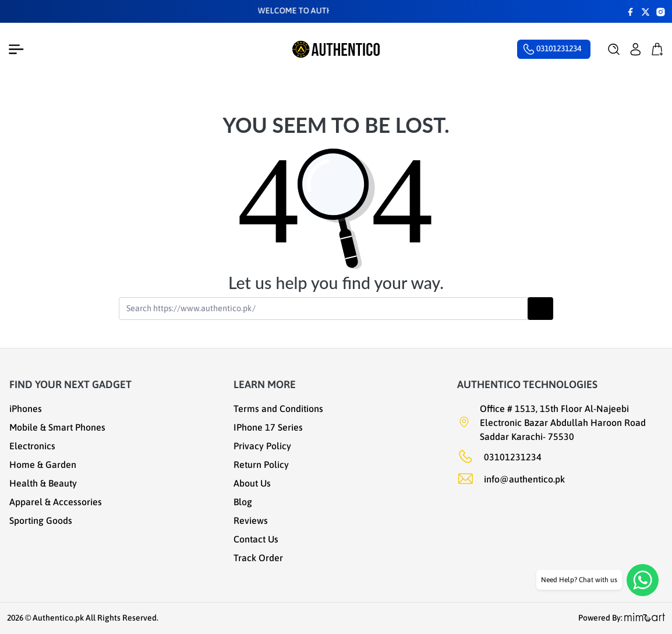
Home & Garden (43, 464)
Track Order (258, 558)
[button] (614, 50)
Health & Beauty (43, 483)
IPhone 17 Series (268, 427)
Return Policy (261, 464)
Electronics (32, 446)
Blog (243, 502)
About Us (252, 483)
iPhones (26, 408)
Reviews (251, 520)
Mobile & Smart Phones (57, 427)
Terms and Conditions (278, 408)
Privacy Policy (262, 446)
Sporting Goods (41, 520)
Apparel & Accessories (56, 502)
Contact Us (256, 539)
